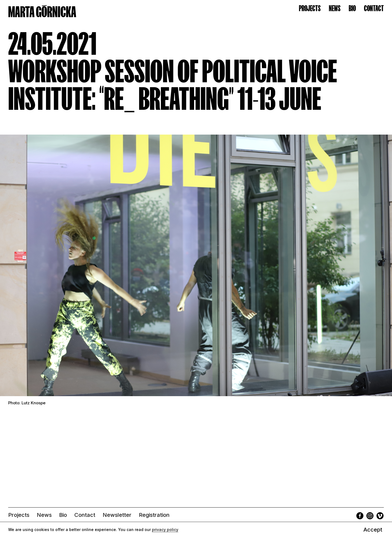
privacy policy (165, 530)
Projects (19, 515)
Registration (154, 515)
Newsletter (117, 515)
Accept (373, 530)
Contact (85, 515)
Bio (63, 515)
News (44, 515)
